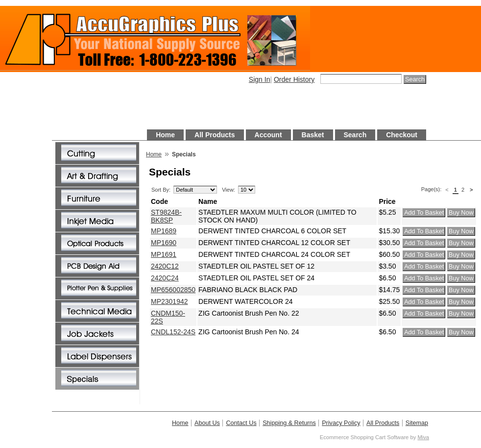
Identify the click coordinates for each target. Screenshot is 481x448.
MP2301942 (169, 301)
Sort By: (161, 190)
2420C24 (165, 278)
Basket (313, 135)
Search (355, 135)
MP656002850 (173, 290)
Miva (423, 437)
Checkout (402, 135)
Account (268, 135)
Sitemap (417, 423)
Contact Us (241, 423)
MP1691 (164, 254)
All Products (215, 135)
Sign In (260, 79)
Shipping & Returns (289, 423)
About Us (207, 423)
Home (165, 135)
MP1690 (164, 243)
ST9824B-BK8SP (166, 216)
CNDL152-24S (173, 332)
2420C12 (165, 266)
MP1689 (164, 231)
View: (228, 190)
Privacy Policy (341, 423)
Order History (294, 79)
